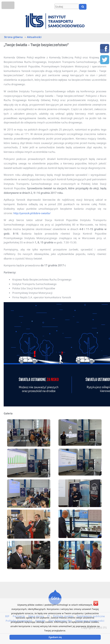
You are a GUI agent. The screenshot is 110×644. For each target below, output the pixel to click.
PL (93, 7)
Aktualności (34, 37)
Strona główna (13, 37)
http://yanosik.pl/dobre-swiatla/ (32, 213)
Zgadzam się (55, 637)
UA (105, 7)
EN (99, 7)
